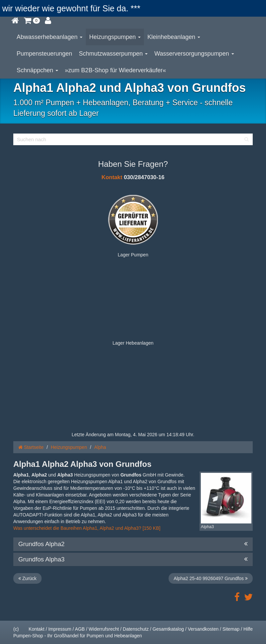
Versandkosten (203, 629)
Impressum (60, 629)
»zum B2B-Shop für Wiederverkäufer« (115, 70)
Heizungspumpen (115, 37)
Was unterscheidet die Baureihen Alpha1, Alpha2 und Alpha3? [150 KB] (87, 528)
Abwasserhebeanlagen (50, 37)
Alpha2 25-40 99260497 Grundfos (211, 578)
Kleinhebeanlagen (174, 37)
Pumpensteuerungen (44, 54)
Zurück (27, 578)
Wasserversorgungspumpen (194, 54)
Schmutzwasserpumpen (113, 54)
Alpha (100, 447)
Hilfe (248, 629)
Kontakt (112, 177)
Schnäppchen (37, 70)
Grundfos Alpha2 (133, 544)
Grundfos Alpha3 (133, 559)
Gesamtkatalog (168, 629)
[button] (32, 20)
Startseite (31, 447)
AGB (80, 629)
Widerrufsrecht (104, 629)
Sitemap (231, 629)
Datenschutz (136, 629)
